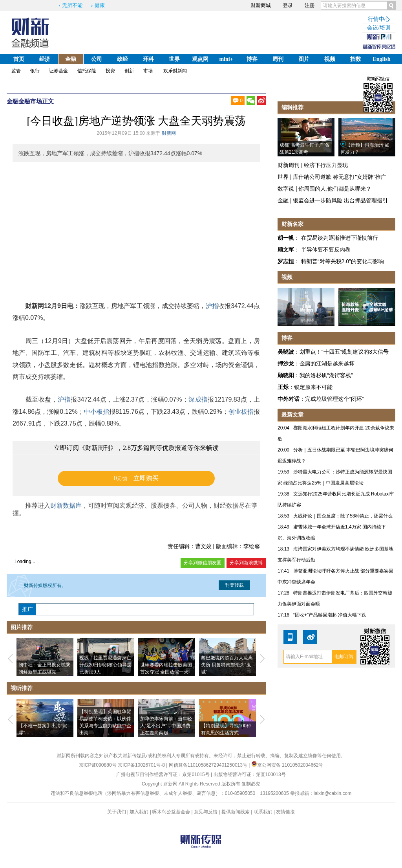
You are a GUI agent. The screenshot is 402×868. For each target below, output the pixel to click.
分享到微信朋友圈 (203, 563)
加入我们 (139, 812)
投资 (110, 71)
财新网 (169, 133)
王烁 (283, 387)
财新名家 (292, 224)
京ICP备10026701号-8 (142, 765)
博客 (252, 59)
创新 (129, 71)
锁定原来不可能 (313, 387)
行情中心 (379, 19)
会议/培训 (379, 28)
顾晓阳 (286, 375)
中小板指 (97, 412)
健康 (100, 5)
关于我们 (117, 812)
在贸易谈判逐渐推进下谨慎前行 (340, 238)
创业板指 (241, 412)
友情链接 (285, 812)
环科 (148, 59)
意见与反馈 (206, 812)
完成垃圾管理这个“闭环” (334, 399)
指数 (356, 59)
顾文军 (286, 250)
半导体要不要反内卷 (326, 250)
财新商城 (261, 5)
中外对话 (289, 399)
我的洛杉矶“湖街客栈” (326, 375)
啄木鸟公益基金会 (172, 812)
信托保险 (87, 71)
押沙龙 (286, 363)
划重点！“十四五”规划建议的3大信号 (344, 352)
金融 (71, 59)
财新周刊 (289, 165)
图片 (304, 59)
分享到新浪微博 (246, 563)
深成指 (198, 399)
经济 (45, 59)
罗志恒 (286, 261)
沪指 (212, 306)
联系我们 (263, 812)
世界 (174, 59)
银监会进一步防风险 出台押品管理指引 (340, 200)
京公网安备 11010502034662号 (287, 765)
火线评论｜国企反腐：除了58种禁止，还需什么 (343, 516)
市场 (148, 71)
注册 (310, 5)
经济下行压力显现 (326, 165)
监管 (16, 71)
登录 (288, 5)
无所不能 (72, 5)
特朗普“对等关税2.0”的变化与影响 (343, 261)
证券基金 (58, 71)
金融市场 (30, 101)
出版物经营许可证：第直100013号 (250, 774)
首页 (19, 59)
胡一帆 (286, 238)
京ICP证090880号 (98, 765)
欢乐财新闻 (175, 71)
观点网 (200, 59)
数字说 (286, 189)
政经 (122, 59)
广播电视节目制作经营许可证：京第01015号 (163, 774)
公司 (97, 59)
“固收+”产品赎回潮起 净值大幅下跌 (330, 615)
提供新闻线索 (236, 812)
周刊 (278, 59)
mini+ (226, 59)
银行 (35, 71)
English (381, 59)
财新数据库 (66, 506)
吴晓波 (286, 352)
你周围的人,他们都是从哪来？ (335, 189)
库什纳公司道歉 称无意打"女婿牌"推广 (340, 177)
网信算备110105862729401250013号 (209, 765)
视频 (330, 59)
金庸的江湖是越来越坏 (327, 363)
